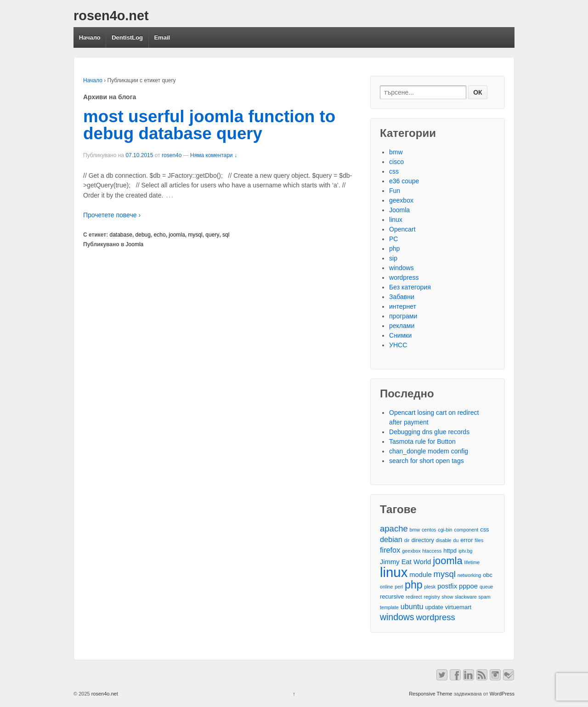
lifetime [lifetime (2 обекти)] (472, 562)
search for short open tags (427, 461)
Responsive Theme (431, 694)
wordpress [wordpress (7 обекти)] (435, 617)
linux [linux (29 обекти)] (394, 572)
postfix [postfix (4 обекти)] (447, 586)
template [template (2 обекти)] (389, 607)
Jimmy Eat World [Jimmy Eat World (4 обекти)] (405, 562)
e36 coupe (404, 181)
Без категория (410, 287)
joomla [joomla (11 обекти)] (447, 561)
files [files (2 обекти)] (479, 540)
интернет (403, 306)
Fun (395, 191)
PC (393, 239)
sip (393, 258)
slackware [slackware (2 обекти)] (466, 597)
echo (160, 235)
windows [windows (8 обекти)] (397, 617)
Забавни (402, 297)
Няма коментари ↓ (214, 155)
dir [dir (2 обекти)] (407, 540)
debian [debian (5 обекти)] (391, 539)
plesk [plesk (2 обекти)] (430, 587)
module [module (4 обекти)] (420, 575)
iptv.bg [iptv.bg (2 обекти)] (466, 551)
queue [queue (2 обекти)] (486, 587)
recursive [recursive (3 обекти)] (392, 597)
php (394, 249)
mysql (195, 235)
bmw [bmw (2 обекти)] (415, 530)
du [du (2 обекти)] (456, 540)
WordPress (502, 694)
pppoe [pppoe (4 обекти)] (468, 586)
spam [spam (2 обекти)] (485, 597)
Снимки (400, 335)
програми (403, 316)
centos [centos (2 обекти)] (429, 530)
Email (162, 37)
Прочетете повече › (112, 215)
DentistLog (127, 37)
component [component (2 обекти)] (466, 530)
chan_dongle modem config (429, 451)
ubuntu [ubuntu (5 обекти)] (412, 606)
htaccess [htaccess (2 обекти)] (432, 551)
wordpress (404, 277)
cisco (396, 162)
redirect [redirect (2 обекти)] (414, 597)
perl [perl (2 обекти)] (399, 587)
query (212, 235)
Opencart (402, 229)
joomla (177, 235)
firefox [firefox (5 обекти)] (390, 550)
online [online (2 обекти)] (386, 587)
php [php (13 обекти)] (414, 585)
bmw (396, 152)
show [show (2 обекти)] (447, 597)
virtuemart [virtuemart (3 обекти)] (458, 607)
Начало (90, 37)
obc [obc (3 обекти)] (488, 575)
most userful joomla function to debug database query (209, 125)
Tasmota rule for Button (422, 441)
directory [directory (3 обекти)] (422, 540)
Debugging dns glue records (429, 432)
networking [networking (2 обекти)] (469, 575)
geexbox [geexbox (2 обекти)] (411, 551)
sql (226, 235)
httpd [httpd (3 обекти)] (450, 551)
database (121, 235)
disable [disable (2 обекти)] (444, 540)
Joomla (135, 244)
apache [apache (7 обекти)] (394, 529)
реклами (402, 326)
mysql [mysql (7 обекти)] (445, 574)
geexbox (401, 200)
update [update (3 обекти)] (434, 607)
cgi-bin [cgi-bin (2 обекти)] (445, 530)
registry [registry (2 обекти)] (432, 597)
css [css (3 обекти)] (484, 529)
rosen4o (172, 155)
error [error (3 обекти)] (466, 540)
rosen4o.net (111, 16)
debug (143, 235)
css (394, 171)
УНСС (398, 345)
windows (401, 268)
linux (396, 220)
